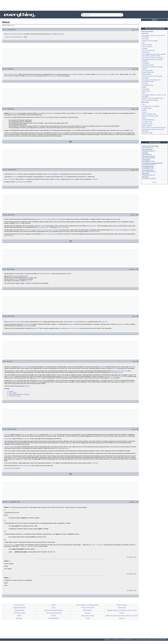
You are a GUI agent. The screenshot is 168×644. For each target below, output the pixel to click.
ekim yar (12, 215)
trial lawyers (61, 34)
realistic (112, 372)
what (55, 179)
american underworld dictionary (14, 37)
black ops (88, 613)
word (81, 113)
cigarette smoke (114, 230)
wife (135, 230)
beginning (47, 113)
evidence (131, 367)
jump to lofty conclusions (120, 371)
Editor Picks (145, 102)
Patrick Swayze (25, 435)
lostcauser (152, 158)
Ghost (16, 174)
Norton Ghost (122, 608)
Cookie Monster (130, 382)
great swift (92, 545)
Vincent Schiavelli (17, 457)
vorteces (18, 223)
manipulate (56, 76)
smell (47, 219)
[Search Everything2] (102, 15)
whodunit (68, 376)
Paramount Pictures (23, 466)
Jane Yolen (145, 78)
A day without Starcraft (19, 608)
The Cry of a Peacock (148, 50)
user (13, 25)
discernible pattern (95, 231)
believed (24, 367)
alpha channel (74, 322)
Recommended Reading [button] (155, 29)
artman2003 (13, 429)
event (144, 165)
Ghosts (53, 605)
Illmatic (67, 274)
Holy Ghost (100, 545)
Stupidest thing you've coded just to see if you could (122, 610)
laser (144, 104)
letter (39, 113)
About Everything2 (147, 32)
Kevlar (88, 618)
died (55, 74)
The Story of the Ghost (88, 608)
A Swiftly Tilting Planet (148, 120)
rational (115, 368)
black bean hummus (148, 65)
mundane (120, 372)
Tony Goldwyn (8, 439)
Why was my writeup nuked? (150, 116)
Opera (144, 118)
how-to (145, 154)
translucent (106, 74)
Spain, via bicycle (147, 45)
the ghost (35, 546)
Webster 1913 (16, 502)
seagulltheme (152, 165)
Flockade (145, 49)
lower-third (104, 322)
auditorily (27, 76)
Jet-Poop (151, 168)
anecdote (14, 381)
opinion (145, 148)
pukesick (13, 30)
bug (87, 322)
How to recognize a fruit (149, 114)
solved (16, 177)
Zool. (13, 545)
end (53, 113)
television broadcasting (15, 322)
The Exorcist (122, 376)
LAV (143, 43)
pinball (144, 87)
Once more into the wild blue (150, 100)
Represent (47, 274)
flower (121, 230)
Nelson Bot (146, 173)
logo (40, 322)
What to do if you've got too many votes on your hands (122, 616)
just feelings (10, 235)
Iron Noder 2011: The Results (151, 106)
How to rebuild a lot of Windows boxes (88, 605)
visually (33, 76)
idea (4, 269)
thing (4, 69)
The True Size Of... (148, 47)
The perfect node (147, 122)
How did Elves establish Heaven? (152, 163)
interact (131, 74)
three (86, 177)
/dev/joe (12, 109)
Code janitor (146, 89)
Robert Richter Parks (148, 72)
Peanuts (145, 112)
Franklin (144, 110)
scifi (53, 463)
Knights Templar (147, 108)
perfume (129, 230)
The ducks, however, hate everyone (152, 76)
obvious (28, 386)
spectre (16, 74)
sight (38, 219)
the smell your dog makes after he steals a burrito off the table (41, 230)
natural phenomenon (43, 227)
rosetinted (152, 161)
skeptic (112, 378)
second (73, 179)
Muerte (11, 69)
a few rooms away (147, 70)
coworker (27, 439)
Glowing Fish (152, 151)
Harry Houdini (12, 393)
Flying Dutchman (19, 610)
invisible (117, 74)
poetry (144, 161)
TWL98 (66, 177)
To (21, 546)
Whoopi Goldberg (9, 447)
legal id (72, 324)
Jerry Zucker (52, 435)
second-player (11, 179)
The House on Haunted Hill (53, 613)
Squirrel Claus (146, 91)
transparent (99, 74)
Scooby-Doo (11, 376)
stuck (114, 133)
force (93, 179)
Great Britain (42, 381)
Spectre (19, 616)
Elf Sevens (145, 177)
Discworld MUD (147, 74)
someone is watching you (48, 234)
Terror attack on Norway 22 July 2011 (153, 58)
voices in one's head (63, 227)
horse (131, 130)
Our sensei (145, 39)
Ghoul (53, 608)
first (60, 179)
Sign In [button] (155, 20)
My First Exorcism (19, 605)
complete (96, 113)
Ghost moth (8, 545)
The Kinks (145, 83)
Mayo (14, 276)
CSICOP (11, 391)
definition (6, 502)
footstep (43, 226)
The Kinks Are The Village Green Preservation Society (151, 81)
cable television (120, 324)
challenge (46, 117)
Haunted (122, 613)
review (144, 168)
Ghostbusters (108, 376)
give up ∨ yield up (27, 546)
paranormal (102, 367)
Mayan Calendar (147, 126)
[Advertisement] (84, 5)
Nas (40, 274)
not (26, 371)
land (77, 74)
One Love (29, 281)
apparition (9, 74)
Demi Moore (36, 435)
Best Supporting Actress (62, 448)
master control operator (73, 328)
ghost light (19, 618)
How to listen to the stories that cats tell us (154, 128)
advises (52, 34)
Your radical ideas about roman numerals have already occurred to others (154, 55)
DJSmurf (12, 316)
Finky (150, 154)
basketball (122, 130)
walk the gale (146, 52)
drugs (16, 279)
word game (14, 113)
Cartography (146, 63)
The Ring (115, 376)
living (83, 74)
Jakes (27, 278)
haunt (71, 74)
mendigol (12, 269)
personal (145, 172)
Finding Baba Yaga (148, 85)
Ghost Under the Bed (88, 616)
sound (43, 219)
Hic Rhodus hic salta (14, 396)
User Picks (145, 33)
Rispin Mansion (88, 610)
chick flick (95, 463)
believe (39, 378)
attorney (8, 34)
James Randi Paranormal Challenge (19, 394)
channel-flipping (27, 326)
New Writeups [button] (155, 142)
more (154, 182)
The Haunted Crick (53, 618)
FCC (57, 324)
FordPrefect (13, 170)
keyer (36, 328)
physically (49, 76)
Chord (151, 148)
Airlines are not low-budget (150, 41)
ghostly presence (91, 226)
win (97, 179)
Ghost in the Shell (122, 605)
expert (13, 34)
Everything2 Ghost (20, 182)
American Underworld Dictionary (53, 610)
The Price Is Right (147, 133)
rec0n (11, 361)
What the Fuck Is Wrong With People (153, 98)
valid (45, 177)
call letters (26, 324)
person (5, 30)
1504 (144, 93)
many (26, 179)
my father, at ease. (147, 124)
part (76, 113)
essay (144, 178)
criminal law (20, 34)
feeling (57, 219)
